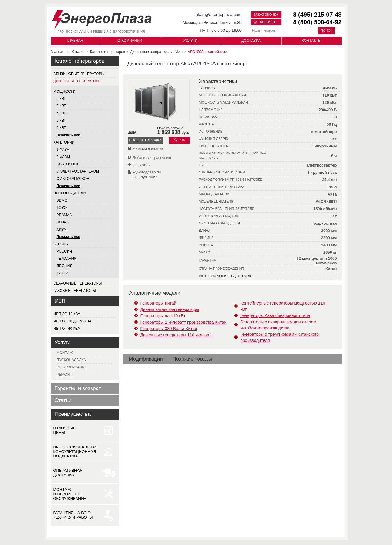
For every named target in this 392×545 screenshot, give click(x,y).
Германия (67, 259)
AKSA (61, 230)
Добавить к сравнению (152, 158)
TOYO (62, 208)
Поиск (326, 31)
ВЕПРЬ (63, 222)
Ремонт (64, 375)
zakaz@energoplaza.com (218, 15)
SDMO (62, 200)
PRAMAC (64, 215)
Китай (63, 273)
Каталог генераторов (80, 61)
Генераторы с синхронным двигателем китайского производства (278, 325)
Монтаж (65, 353)
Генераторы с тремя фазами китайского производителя (280, 337)
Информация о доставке (226, 276)
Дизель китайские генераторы (170, 309)
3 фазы (63, 157)
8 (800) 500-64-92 (317, 22)
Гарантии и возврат (78, 388)
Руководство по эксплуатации (147, 174)
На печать (141, 165)
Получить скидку (145, 140)
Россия (64, 251)
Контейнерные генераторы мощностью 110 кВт (283, 306)
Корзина (264, 22)
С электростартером (78, 171)
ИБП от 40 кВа (67, 329)
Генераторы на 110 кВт (163, 316)
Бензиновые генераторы (79, 74)
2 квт (61, 99)
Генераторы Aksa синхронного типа (275, 315)
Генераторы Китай (158, 303)
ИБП (60, 301)
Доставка (251, 41)
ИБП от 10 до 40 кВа (72, 321)
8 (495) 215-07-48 (317, 15)
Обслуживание (72, 367)
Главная (75, 41)
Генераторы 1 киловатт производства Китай (184, 322)
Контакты (312, 41)
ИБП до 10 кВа (67, 314)
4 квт (61, 113)
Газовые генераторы (75, 291)
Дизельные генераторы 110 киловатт (177, 335)
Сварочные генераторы (78, 283)
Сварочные (68, 164)
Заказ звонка (266, 15)
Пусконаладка (71, 360)
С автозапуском (73, 179)
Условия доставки (148, 149)
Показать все (68, 135)
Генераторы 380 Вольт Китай (169, 329)
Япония (65, 266)
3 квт (61, 106)
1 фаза (63, 150)
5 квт (61, 121)
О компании (130, 41)
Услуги (191, 41)
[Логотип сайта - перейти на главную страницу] (102, 18)
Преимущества (73, 414)
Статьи (63, 400)
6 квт (61, 128)
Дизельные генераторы (78, 81)
